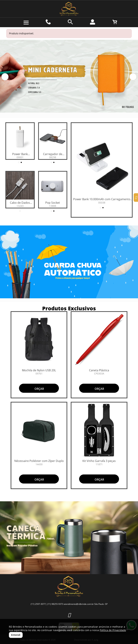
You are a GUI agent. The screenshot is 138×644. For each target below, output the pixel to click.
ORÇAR (39, 389)
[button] (5, 77)
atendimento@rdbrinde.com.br (79, 604)
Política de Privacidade (113, 630)
